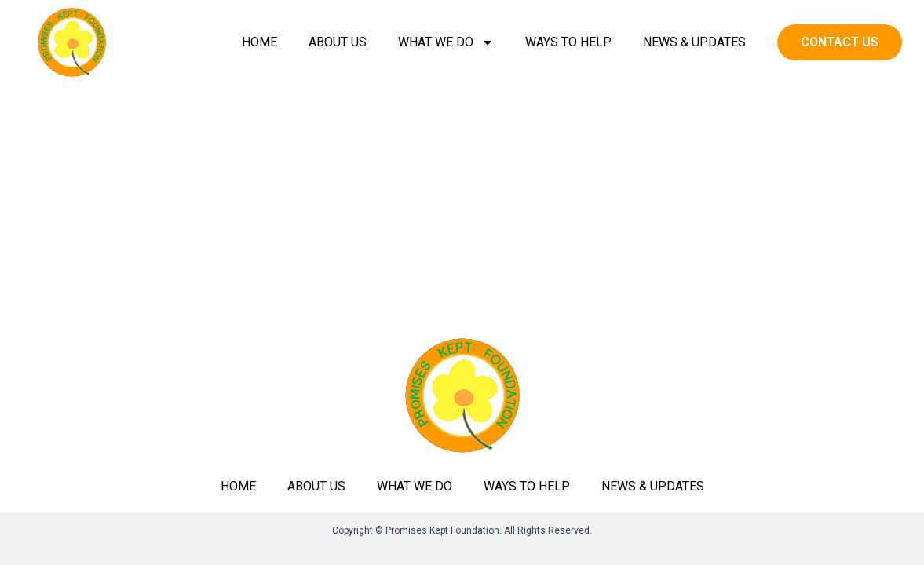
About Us (338, 42)
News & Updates (694, 42)
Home (259, 42)
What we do (446, 42)
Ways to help (568, 42)
